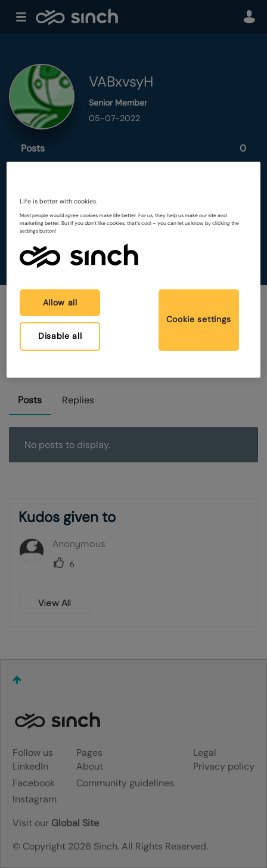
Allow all (60, 302)
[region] (133, 270)
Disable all (60, 336)
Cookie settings (199, 319)
